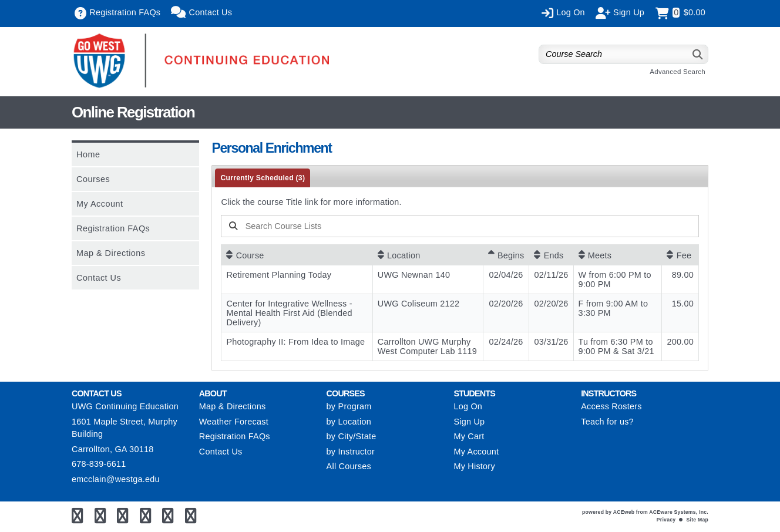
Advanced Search (678, 72)
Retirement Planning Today (279, 275)
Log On (468, 406)
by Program (349, 406)
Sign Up (469, 422)
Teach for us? (607, 422)
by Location (349, 422)
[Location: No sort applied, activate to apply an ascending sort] (428, 255)
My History (474, 466)
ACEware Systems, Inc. (679, 512)
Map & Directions (111, 253)
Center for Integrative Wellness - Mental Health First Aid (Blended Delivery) (289, 313)
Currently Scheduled (263, 178)
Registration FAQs (113, 228)
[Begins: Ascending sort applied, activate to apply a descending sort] (506, 255)
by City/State (352, 436)
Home (88, 154)
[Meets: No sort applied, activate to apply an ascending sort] (618, 255)
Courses (93, 179)
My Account (100, 204)
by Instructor (351, 452)
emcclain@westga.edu (116, 479)
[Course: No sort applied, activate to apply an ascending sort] (297, 255)
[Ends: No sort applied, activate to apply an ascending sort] (551, 255)
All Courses (349, 466)
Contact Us (99, 278)
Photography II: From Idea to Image (295, 342)
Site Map (697, 520)
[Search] (698, 54)
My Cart (469, 436)
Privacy (666, 520)
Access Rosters (611, 406)
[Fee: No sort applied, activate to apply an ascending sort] (680, 255)
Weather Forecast (234, 422)
